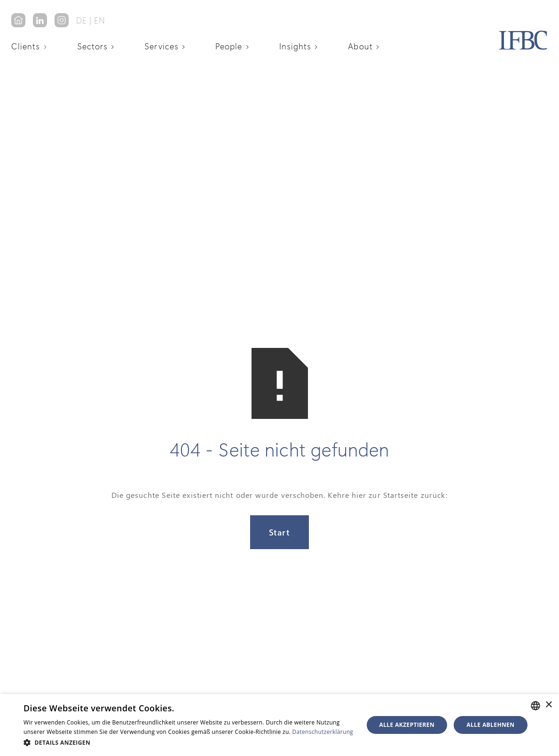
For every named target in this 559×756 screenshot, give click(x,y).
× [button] (548, 705)
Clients (26, 46)
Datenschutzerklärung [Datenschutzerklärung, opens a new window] (323, 732)
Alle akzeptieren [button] (407, 725)
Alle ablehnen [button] (490, 725)
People (229, 46)
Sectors (93, 46)
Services (161, 46)
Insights (295, 46)
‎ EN (98, 20)
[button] (32, 46)
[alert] (279, 725)
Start (279, 532)
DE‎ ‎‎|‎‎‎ (84, 20)
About (360, 46)
